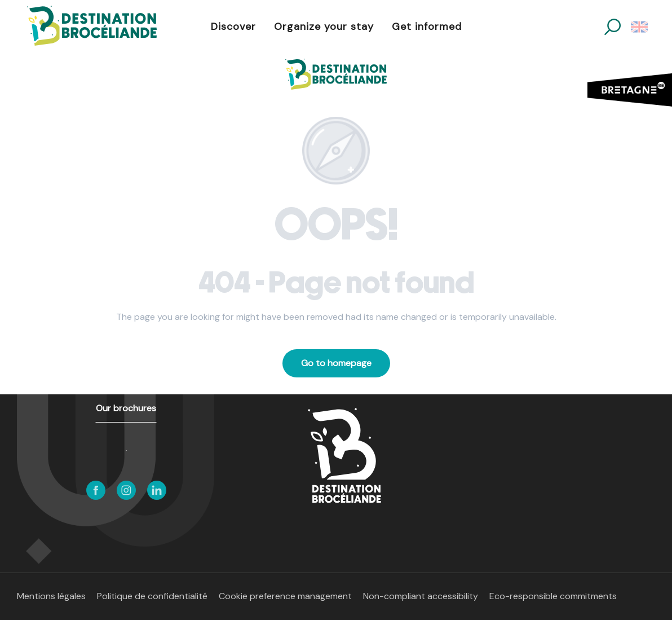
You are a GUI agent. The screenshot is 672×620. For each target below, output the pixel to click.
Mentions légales (51, 596)
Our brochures (126, 408)
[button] (613, 27)
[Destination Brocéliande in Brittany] (336, 74)
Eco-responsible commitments (553, 596)
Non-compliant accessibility (421, 596)
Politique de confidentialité (152, 596)
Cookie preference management (285, 596)
